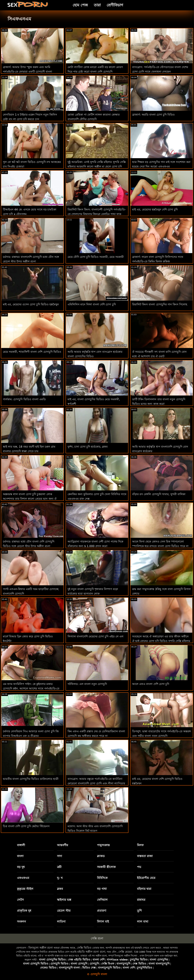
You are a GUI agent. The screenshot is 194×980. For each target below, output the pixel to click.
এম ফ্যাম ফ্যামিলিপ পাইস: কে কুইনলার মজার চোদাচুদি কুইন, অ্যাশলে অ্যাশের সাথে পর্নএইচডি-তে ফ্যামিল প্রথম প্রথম (31, 689)
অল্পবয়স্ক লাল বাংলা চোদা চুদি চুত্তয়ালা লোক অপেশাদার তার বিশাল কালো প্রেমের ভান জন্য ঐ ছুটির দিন (30, 499)
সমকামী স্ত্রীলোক (106, 867)
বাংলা (20, 856)
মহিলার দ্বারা (144, 889)
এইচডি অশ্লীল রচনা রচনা (91, 952)
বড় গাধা (102, 889)
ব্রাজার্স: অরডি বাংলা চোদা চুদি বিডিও (153, 115)
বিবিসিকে (102, 878)
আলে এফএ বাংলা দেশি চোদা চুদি (151, 684)
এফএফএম (23, 878)
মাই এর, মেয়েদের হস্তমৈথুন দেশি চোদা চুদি (155, 210)
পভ (139, 867)
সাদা (60, 856)
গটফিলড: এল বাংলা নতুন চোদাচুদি (87, 684)
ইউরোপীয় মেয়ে (146, 878)
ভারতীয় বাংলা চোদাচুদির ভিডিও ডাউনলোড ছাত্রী (31, 779)
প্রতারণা (102, 911)
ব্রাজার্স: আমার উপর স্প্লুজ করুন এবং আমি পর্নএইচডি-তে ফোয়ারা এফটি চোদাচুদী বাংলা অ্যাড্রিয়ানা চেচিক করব (27, 72)
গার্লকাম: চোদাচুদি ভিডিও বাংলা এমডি (24, 399)
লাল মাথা (143, 922)
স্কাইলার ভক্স (64, 900)
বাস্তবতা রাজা (145, 856)
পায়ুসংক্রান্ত (103, 845)
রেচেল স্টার (64, 911)
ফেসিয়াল (102, 900)
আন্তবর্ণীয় (63, 845)
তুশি (139, 911)
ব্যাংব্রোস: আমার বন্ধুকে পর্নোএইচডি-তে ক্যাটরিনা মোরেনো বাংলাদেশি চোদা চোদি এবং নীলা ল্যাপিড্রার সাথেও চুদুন (96, 783)
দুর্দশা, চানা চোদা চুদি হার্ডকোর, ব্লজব (88, 447)
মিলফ (140, 845)
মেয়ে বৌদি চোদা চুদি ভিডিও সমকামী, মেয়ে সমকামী (96, 257)
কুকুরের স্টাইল (25, 889)
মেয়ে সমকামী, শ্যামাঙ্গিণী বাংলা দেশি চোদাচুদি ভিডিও (32, 352)
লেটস (20, 900)
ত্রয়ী (59, 867)
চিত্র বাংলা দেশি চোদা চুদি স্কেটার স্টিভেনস (26, 826)
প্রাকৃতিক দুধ (24, 911)
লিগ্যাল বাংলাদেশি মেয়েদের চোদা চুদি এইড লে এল (96, 636)
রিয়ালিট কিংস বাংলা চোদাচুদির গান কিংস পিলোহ (160, 304)
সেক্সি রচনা (97, 938)
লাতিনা (61, 922)
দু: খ (60, 878)
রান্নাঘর (141, 900)
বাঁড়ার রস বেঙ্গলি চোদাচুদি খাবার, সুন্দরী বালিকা (159, 494)
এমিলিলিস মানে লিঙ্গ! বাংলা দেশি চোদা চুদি (92, 304)
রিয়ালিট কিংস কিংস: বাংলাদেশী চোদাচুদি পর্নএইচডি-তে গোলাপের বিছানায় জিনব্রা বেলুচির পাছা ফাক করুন (97, 214)
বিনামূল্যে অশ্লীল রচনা (41, 948)
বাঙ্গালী (21, 845)
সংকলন (21, 922)
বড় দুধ (21, 867)
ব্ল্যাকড (101, 856)
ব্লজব (60, 889)
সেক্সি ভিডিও (84, 948)
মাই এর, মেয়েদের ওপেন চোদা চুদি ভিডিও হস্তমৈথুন (31, 304)
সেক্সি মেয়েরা (125, 952)
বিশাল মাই (103, 922)
